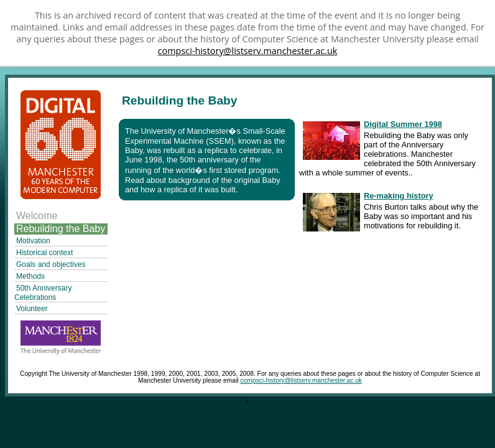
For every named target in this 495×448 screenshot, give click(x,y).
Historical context (44, 253)
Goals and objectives (51, 264)
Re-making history (399, 196)
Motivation (33, 241)
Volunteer (32, 309)
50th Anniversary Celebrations (43, 293)
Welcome (37, 216)
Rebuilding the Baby (61, 229)
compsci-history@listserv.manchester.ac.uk (248, 51)
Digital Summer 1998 (403, 124)
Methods (30, 276)
